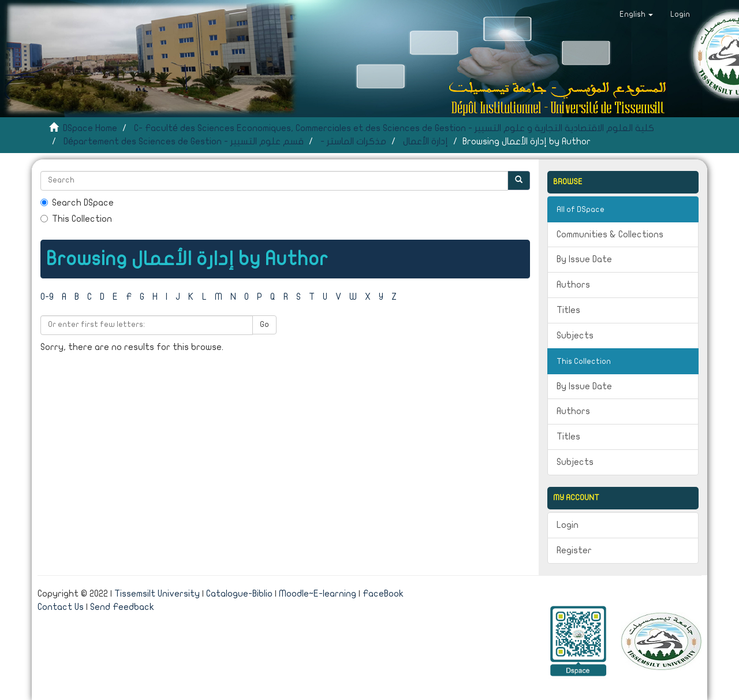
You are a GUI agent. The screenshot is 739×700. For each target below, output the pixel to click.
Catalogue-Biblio (239, 594)
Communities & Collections (610, 234)
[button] (636, 14)
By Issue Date (584, 259)
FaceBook (383, 594)
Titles (568, 310)
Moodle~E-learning (318, 594)
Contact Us (61, 607)
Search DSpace (77, 203)
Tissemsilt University (157, 594)
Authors (573, 285)
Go (264, 325)
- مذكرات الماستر (353, 142)
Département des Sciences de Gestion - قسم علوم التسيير (184, 142)
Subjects (575, 336)
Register (574, 550)
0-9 (47, 297)
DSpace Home (90, 128)
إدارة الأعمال (426, 142)
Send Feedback (122, 607)
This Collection (76, 219)
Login (568, 525)
